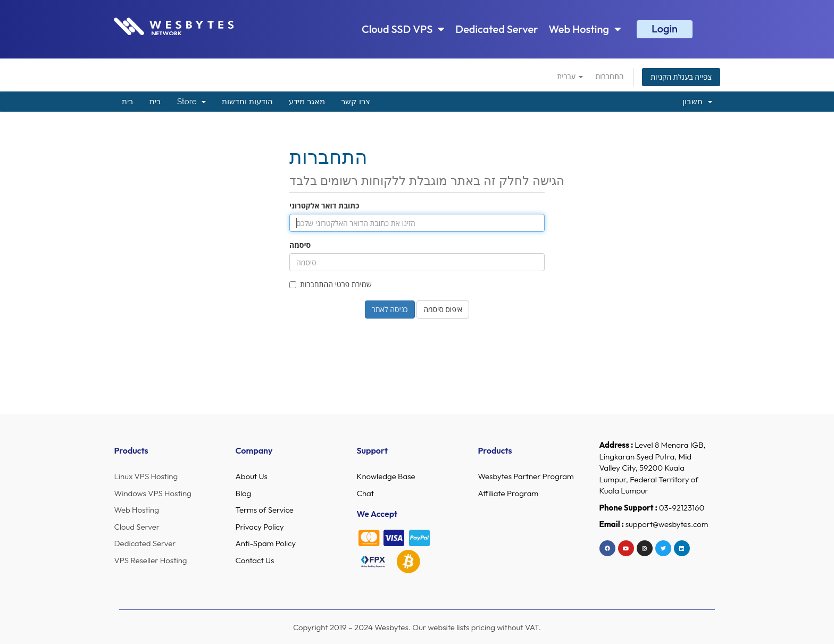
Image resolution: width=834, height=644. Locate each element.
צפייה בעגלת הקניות (681, 77)
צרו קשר (356, 102)
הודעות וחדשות (247, 102)
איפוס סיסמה (443, 309)
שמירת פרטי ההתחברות (331, 284)
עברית (570, 76)
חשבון (697, 102)
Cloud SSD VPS (403, 29)
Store (191, 102)
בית (128, 102)
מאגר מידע (307, 102)
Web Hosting (585, 29)
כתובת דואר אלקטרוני (324, 206)
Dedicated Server (497, 29)
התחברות (609, 76)
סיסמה (300, 245)
